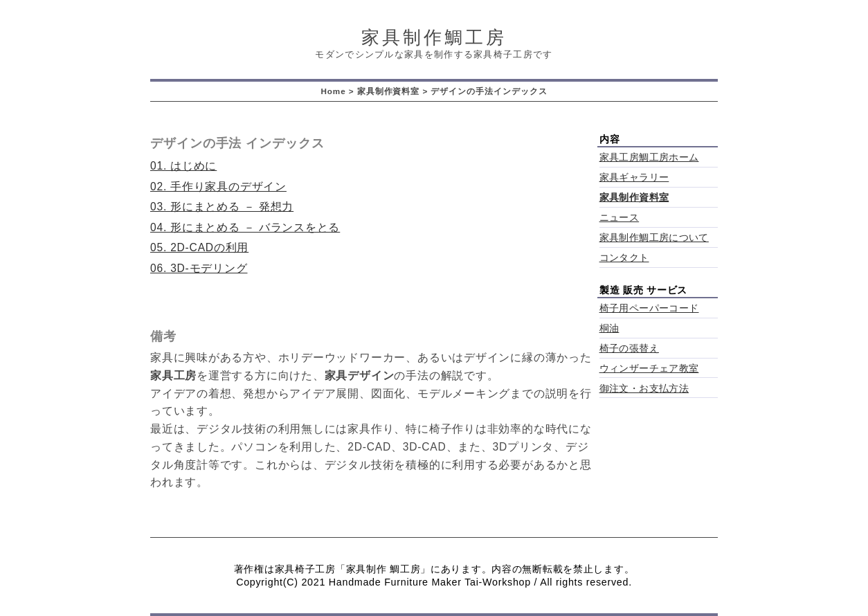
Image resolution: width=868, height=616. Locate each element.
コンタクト (624, 258)
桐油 (609, 328)
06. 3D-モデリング (199, 268)
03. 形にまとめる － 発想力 (222, 207)
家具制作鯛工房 (434, 37)
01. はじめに (183, 166)
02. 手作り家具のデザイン (218, 187)
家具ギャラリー (634, 178)
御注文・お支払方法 (644, 389)
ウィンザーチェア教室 (649, 369)
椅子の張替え (629, 348)
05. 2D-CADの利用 (199, 247)
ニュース (620, 218)
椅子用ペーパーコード (649, 308)
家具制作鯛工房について (654, 238)
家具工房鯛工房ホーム (649, 157)
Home (333, 91)
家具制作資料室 (389, 91)
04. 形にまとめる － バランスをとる (245, 227)
